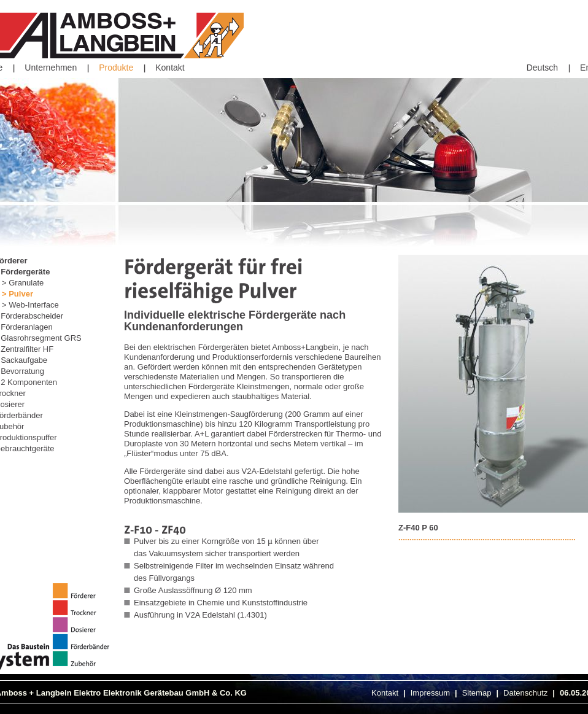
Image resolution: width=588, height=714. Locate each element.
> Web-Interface (30, 305)
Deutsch (542, 68)
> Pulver (17, 294)
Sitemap (477, 693)
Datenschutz (525, 693)
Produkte (116, 68)
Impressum (430, 693)
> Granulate (23, 283)
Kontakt (170, 68)
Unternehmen (51, 68)
